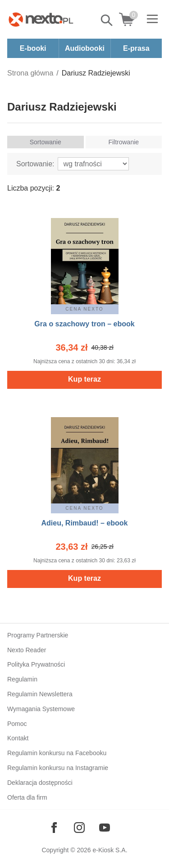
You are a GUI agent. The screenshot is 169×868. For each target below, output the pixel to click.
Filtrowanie (123, 142)
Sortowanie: (35, 164)
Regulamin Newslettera (40, 694)
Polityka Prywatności (36, 664)
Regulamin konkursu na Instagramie (58, 768)
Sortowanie (46, 142)
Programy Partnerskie (38, 635)
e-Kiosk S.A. (110, 850)
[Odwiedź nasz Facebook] (54, 828)
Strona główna (30, 73)
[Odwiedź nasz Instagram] (79, 828)
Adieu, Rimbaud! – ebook (84, 523)
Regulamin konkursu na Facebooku (57, 753)
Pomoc (17, 724)
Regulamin (22, 679)
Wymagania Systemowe (41, 709)
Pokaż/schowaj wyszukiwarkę (107, 20)
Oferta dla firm (27, 797)
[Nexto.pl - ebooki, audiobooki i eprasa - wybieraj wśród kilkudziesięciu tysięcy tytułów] (41, 19)
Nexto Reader (27, 650)
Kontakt (18, 738)
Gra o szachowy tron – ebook (84, 324)
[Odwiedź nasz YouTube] (105, 828)
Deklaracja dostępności (40, 783)
